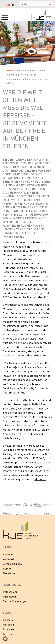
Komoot (8, 569)
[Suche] (50, 4)
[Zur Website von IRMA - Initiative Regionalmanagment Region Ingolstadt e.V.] (7, 513)
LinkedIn (8, 620)
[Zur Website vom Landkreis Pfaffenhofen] (17, 513)
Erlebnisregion (14, 70)
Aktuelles (40, 479)
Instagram (9, 625)
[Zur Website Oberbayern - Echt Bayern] (17, 505)
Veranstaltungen (12, 564)
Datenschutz (10, 592)
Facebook (9, 630)
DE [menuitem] (13, 5)
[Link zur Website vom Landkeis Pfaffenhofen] (7, 505)
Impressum (9, 597)
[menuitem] (13, 5)
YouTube (8, 634)
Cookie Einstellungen (15, 602)
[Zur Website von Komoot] (48, 505)
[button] (5, 639)
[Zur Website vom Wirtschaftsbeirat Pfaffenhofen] (38, 513)
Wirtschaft (9, 559)
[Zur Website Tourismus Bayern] (27, 505)
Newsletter (9, 574)
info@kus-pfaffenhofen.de (19, 462)
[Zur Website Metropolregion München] (27, 513)
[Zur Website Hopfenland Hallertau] (38, 505)
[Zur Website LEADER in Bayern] (48, 513)
